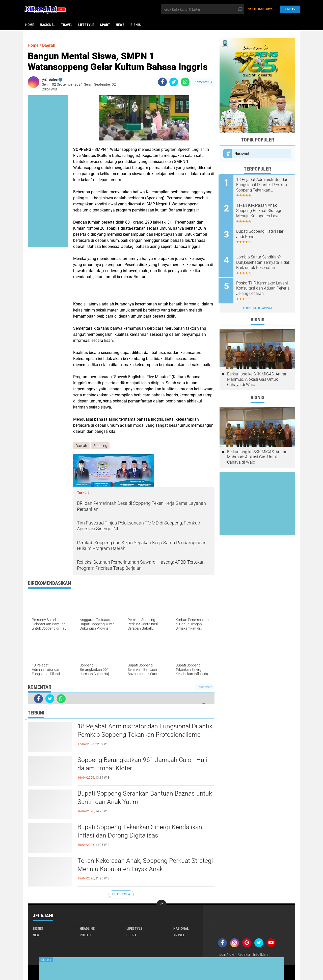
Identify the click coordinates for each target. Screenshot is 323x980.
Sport (105, 25)
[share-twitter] (174, 82)
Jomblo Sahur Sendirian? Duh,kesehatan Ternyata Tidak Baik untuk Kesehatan (264, 261)
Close (46, 960)
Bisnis (136, 25)
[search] (203, 9)
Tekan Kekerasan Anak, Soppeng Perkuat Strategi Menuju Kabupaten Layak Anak (135, 865)
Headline (87, 928)
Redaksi (244, 954)
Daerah (49, 45)
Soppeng (100, 446)
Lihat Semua (121, 894)
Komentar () (203, 82)
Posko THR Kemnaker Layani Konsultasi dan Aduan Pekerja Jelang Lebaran (264, 287)
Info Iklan (260, 954)
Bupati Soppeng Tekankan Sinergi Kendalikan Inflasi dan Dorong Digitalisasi (141, 832)
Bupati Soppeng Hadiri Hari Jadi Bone (261, 233)
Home (30, 25)
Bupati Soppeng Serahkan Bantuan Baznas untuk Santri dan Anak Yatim (138, 798)
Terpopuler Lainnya (257, 306)
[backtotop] (161, 905)
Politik (86, 935)
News (120, 25)
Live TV (289, 9)
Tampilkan (205, 687)
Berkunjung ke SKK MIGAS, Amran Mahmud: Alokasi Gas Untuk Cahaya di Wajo (257, 378)
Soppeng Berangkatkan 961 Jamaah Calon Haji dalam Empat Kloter (144, 764)
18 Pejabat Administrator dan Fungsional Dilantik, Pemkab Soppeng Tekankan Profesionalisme (135, 735)
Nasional (48, 25)
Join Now (227, 954)
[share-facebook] (162, 82)
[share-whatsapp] (185, 82)
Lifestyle (86, 25)
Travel (67, 25)
